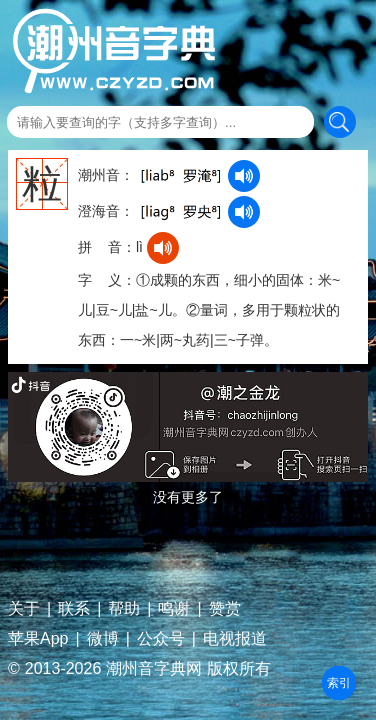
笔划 (339, 683)
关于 (24, 609)
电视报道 (235, 639)
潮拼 (339, 683)
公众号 (161, 639)
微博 (103, 639)
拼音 (339, 683)
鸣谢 (174, 609)
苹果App (38, 639)
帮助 (124, 609)
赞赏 (225, 609)
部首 (339, 683)
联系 (74, 609)
